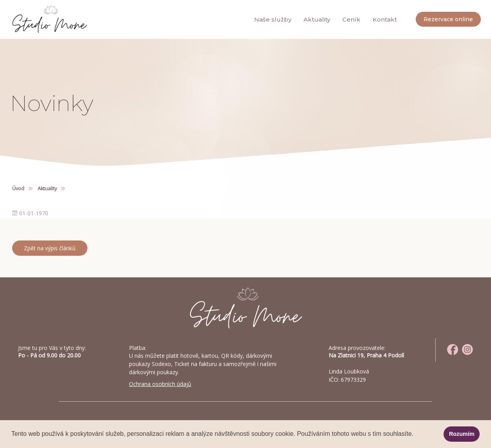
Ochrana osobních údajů (160, 384)
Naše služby (273, 19)
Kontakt (385, 19)
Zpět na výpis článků (50, 248)
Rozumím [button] (462, 434)
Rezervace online (448, 19)
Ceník (351, 19)
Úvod (18, 188)
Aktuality (317, 19)
